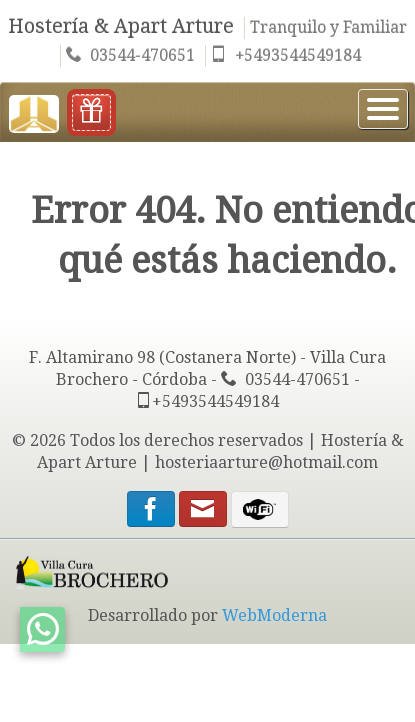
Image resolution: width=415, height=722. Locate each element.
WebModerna (274, 615)
